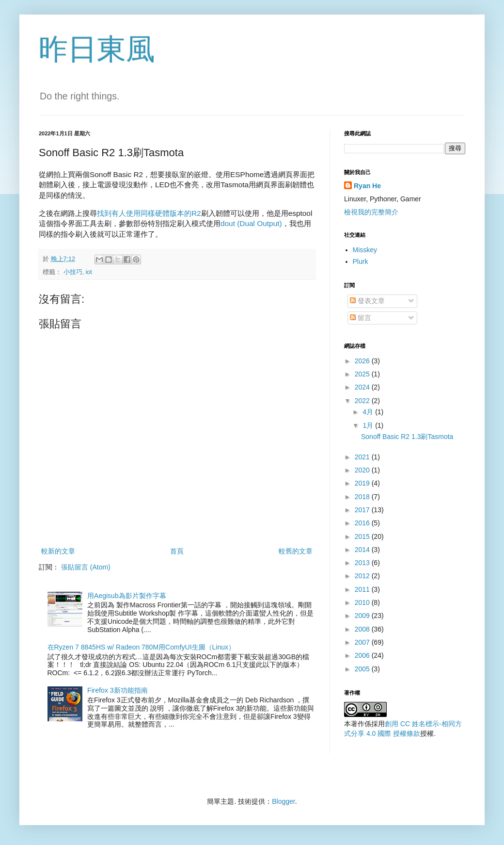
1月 (369, 425)
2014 (363, 550)
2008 (363, 629)
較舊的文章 (296, 551)
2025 (363, 374)
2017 (363, 510)
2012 (363, 576)
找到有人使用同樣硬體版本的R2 (149, 213)
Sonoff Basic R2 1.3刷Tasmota (407, 437)
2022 (363, 401)
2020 (363, 470)
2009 (363, 616)
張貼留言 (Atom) (86, 567)
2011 (363, 589)
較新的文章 (58, 551)
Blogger (283, 801)
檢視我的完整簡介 (371, 212)
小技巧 (73, 272)
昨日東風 (97, 49)
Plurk (361, 261)
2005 (363, 669)
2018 (363, 497)
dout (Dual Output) (251, 223)
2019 (363, 483)
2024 (363, 387)
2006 (363, 655)
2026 (363, 361)
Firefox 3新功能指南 (117, 690)
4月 (369, 412)
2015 (363, 536)
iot (89, 272)
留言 (361, 318)
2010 (363, 602)
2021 (363, 457)
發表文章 (367, 301)
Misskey (365, 250)
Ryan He (367, 186)
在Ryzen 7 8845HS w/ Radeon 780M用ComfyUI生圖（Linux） (142, 647)
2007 (363, 642)
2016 (363, 523)
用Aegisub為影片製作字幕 (127, 596)
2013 (363, 563)
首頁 (177, 551)
